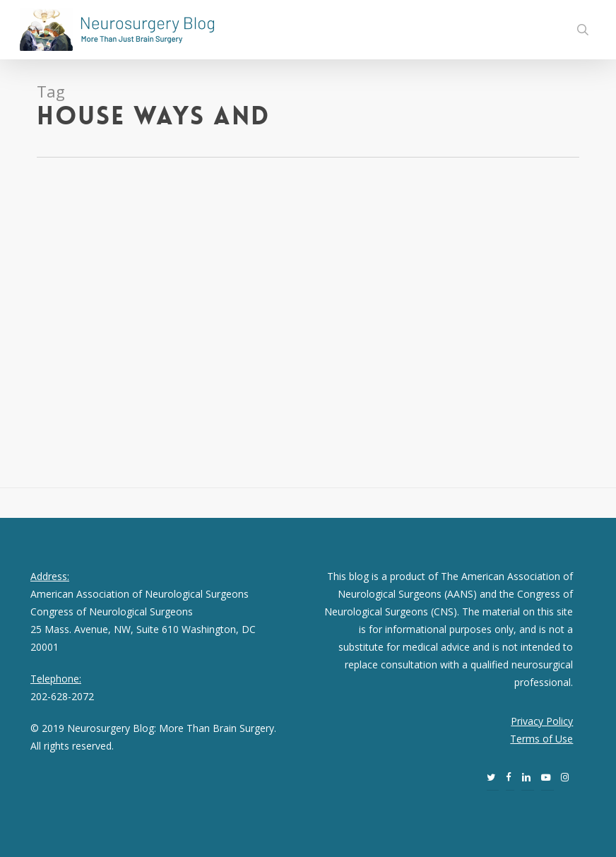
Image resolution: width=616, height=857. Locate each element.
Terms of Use (541, 739)
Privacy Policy (542, 721)
